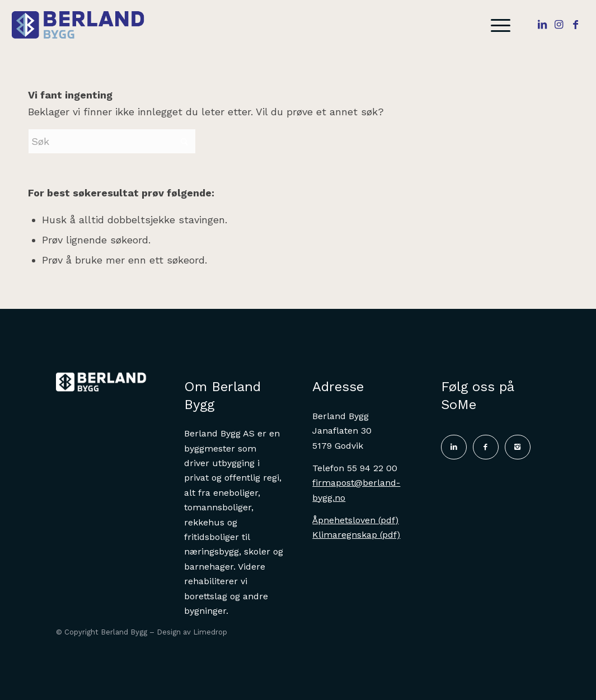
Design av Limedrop (192, 632)
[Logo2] (85, 25)
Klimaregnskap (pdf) (356, 535)
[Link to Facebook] (576, 25)
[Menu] (497, 25)
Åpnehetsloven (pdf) (355, 520)
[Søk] (112, 141)
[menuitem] (497, 25)
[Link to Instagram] (559, 25)
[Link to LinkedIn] (542, 25)
